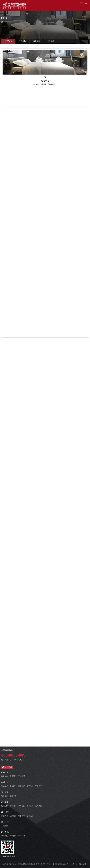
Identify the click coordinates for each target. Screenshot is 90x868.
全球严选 (13, 796)
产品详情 (8, 41)
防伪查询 (30, 806)
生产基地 (22, 41)
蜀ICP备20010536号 (60, 864)
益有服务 (13, 806)
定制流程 (51, 41)
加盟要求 (22, 816)
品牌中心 (22, 836)
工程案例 (5, 826)
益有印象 (5, 776)
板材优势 (37, 41)
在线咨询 (7, 767)
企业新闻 (5, 836)
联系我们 (38, 806)
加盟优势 (5, 816)
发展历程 (13, 776)
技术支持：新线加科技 (79, 864)
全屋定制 (13, 786)
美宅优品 (38, 786)
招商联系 (13, 816)
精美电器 (30, 786)
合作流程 (30, 816)
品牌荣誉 (22, 776)
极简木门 (22, 786)
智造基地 (5, 796)
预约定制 (5, 806)
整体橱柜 (5, 786)
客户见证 (22, 806)
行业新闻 (13, 836)
